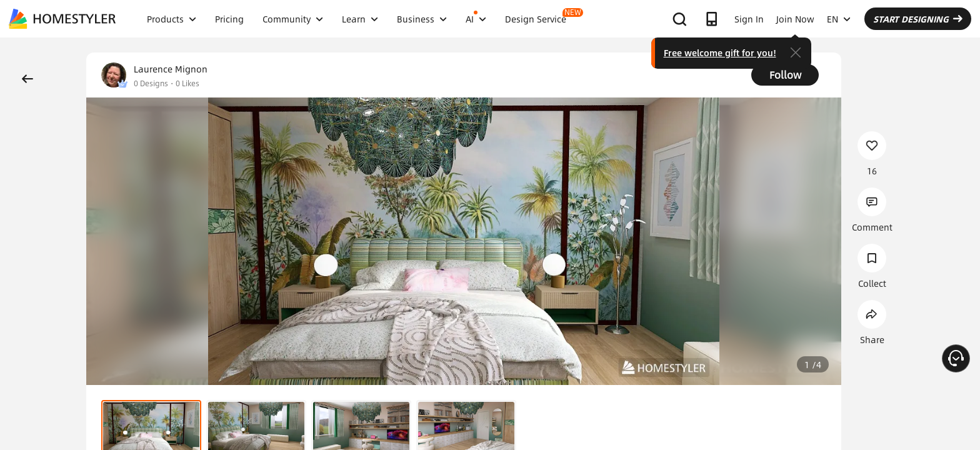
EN (839, 19)
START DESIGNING (918, 19)
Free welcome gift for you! (720, 52)
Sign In (749, 19)
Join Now (795, 19)
